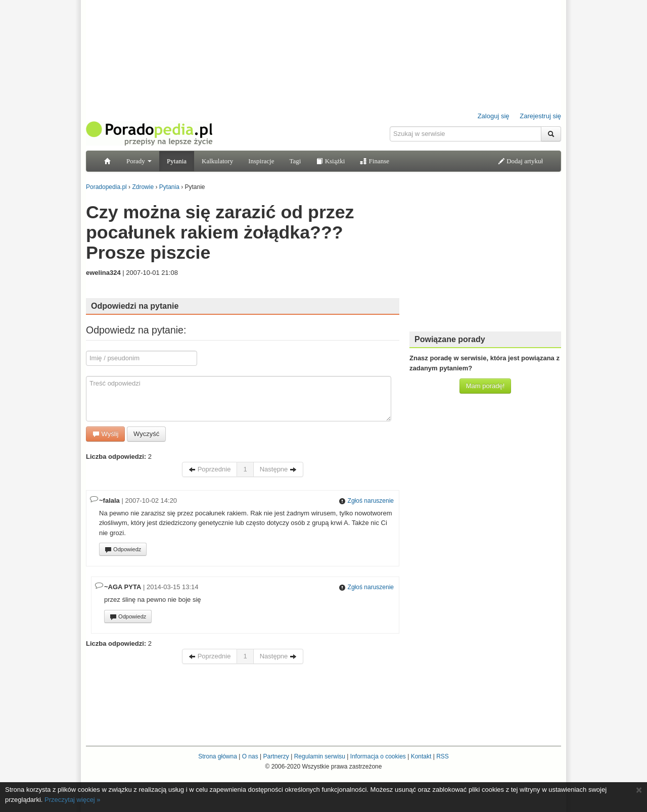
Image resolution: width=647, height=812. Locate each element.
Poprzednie (210, 469)
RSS (443, 756)
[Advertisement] (485, 260)
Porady (139, 161)
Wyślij (105, 434)
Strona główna (218, 756)
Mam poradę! (486, 386)
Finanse (375, 161)
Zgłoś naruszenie (366, 501)
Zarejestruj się (540, 116)
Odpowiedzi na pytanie (135, 306)
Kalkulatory (217, 161)
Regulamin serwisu (320, 756)
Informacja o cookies (378, 756)
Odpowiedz (123, 550)
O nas (250, 756)
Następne (278, 469)
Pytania (177, 161)
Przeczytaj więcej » (73, 800)
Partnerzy (276, 756)
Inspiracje (261, 161)
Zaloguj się (494, 116)
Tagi (295, 161)
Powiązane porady (450, 339)
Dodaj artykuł (520, 161)
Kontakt (421, 756)
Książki (330, 161)
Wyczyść (146, 434)
